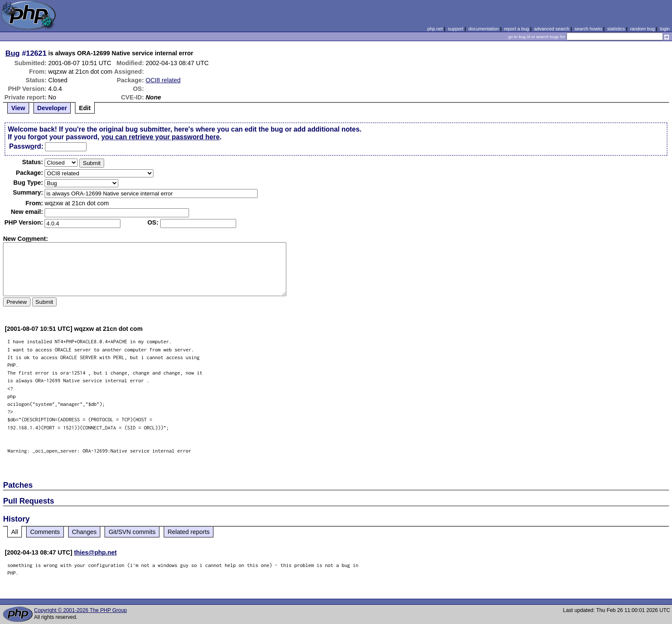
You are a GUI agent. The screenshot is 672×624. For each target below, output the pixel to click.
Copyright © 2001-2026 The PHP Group (80, 610)
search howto (588, 29)
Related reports (189, 532)
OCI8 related (163, 80)
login (665, 29)
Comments (45, 532)
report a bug (516, 29)
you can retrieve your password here (160, 137)
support (456, 29)
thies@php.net (96, 552)
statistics (616, 29)
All (15, 532)
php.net (435, 29)
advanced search (552, 29)
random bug (642, 29)
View (18, 108)
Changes (84, 532)
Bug (13, 53)
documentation (484, 29)
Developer (52, 108)
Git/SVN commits (132, 532)
